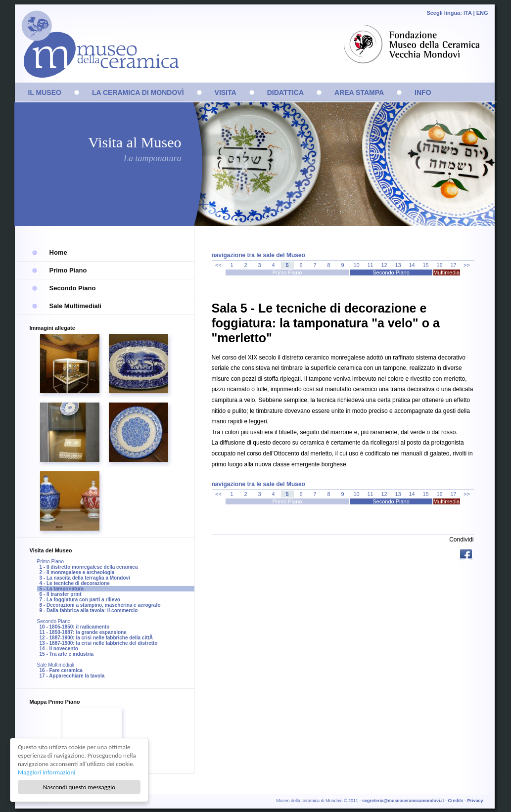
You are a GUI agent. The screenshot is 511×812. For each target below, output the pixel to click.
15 (425, 265)
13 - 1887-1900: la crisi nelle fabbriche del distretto (99, 643)
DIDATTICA (285, 92)
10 (356, 265)
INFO (423, 92)
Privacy (475, 801)
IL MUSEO (45, 92)
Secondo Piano (73, 288)
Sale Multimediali (75, 306)
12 (384, 265)
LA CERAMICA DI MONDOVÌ (138, 92)
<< (218, 265)
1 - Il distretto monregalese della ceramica (89, 567)
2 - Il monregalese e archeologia (77, 572)
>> (467, 265)
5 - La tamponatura (62, 589)
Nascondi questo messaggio (79, 787)
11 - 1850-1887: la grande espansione (83, 632)
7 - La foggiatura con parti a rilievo (80, 600)
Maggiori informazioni (46, 772)
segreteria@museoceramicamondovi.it (403, 801)
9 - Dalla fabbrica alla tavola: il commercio (89, 610)
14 (412, 265)
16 (439, 265)
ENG (482, 13)
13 (398, 265)
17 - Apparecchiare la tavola (72, 676)
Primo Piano (68, 270)
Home (58, 252)
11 (370, 265)
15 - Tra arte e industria (67, 654)
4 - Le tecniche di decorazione (75, 583)
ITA (468, 13)
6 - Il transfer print (61, 594)
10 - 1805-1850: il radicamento (75, 627)
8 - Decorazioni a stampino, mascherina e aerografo (100, 605)
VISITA (226, 92)
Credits (455, 801)
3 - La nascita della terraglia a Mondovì (85, 578)
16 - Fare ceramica (61, 670)
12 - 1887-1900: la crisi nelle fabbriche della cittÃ (97, 638)
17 (453, 265)
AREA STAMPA (359, 92)
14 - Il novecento (59, 649)
